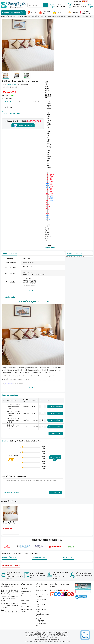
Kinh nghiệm (34, 553)
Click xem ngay (51, 199)
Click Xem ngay (48, 217)
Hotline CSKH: (60, 590)
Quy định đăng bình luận (12, 493)
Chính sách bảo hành (41, 605)
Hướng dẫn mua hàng (41, 610)
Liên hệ (23, 604)
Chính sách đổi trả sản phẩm (42, 596)
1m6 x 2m (37, 102)
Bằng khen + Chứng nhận (40, 620)
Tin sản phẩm (16, 553)
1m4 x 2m (22, 102)
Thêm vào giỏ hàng (12, 114)
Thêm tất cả (56, 433)
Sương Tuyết (11, 84)
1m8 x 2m (9, 107)
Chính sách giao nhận (41, 591)
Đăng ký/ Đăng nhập (26, 592)
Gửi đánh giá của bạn (56, 458)
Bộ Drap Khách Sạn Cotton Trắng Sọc (10, 523)
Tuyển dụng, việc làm (27, 597)
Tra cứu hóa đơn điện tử (27, 610)
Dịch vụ (25, 553)
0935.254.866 (34, 121)
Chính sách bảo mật (41, 601)
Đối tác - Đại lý (26, 607)
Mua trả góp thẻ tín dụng (42, 615)
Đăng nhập (76, 6)
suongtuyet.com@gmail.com (11, 612)
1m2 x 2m (9, 102)
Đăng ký (83, 6)
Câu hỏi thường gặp (41, 625)
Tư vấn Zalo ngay (23, 125)
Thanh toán (25, 601)
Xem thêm (33, 291)
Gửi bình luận (55, 493)
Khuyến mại (6, 553)
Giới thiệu (24, 588)
